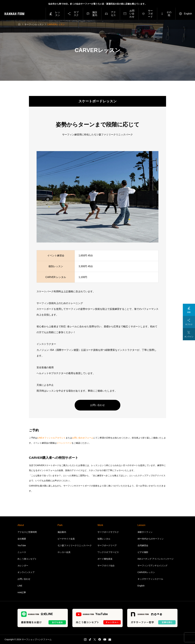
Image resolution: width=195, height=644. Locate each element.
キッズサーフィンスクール (150, 579)
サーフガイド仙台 (106, 566)
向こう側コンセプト (27, 559)
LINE (20, 586)
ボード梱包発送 (105, 559)
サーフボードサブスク (108, 532)
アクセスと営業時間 (27, 532)
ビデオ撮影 (143, 552)
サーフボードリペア (107, 545)
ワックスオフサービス (108, 552)
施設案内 (62, 532)
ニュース (22, 552)
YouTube (22, 545)
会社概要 (22, 539)
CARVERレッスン (146, 572)
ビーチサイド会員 (66, 539)
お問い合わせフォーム (83, 438)
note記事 (22, 592)
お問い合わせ (97, 405)
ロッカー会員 (64, 552)
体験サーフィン (145, 532)
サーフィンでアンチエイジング (152, 566)
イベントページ (64, 443)
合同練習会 (143, 545)
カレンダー (23, 566)
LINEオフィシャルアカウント (52, 438)
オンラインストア (26, 572)
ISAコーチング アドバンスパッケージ (156, 559)
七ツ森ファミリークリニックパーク (75, 545)
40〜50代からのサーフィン (151, 539)
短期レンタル (104, 539)
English (141, 586)
